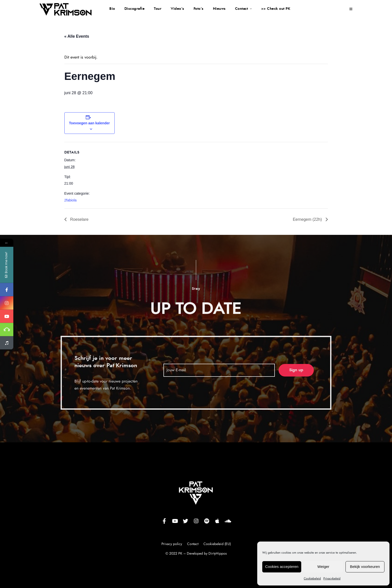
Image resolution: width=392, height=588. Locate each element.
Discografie (135, 9)
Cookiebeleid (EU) (217, 544)
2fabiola (71, 200)
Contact (242, 9)
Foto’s (199, 9)
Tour (158, 9)
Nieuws (219, 9)
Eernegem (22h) (308, 219)
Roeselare (79, 219)
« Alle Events (77, 36)
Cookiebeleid (312, 578)
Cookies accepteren (282, 567)
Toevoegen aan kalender (89, 123)
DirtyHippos (218, 554)
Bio (112, 9)
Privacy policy (172, 544)
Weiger (323, 567)
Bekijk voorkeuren (365, 567)
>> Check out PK (276, 9)
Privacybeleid (332, 578)
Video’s (178, 9)
